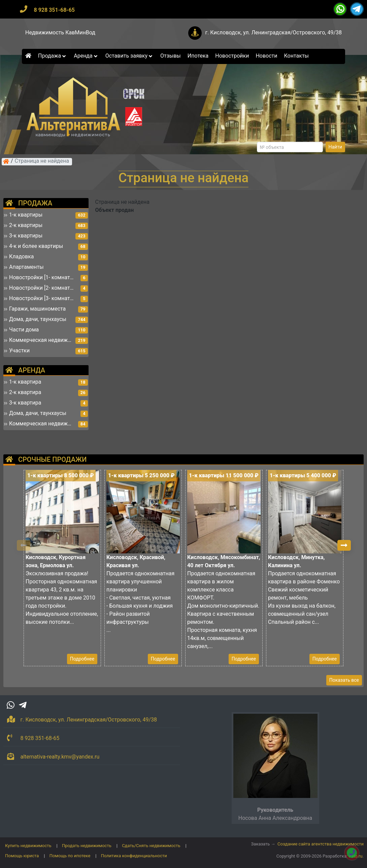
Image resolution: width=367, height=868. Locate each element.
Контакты (296, 56)
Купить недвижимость (28, 846)
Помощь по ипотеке (70, 856)
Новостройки (232, 56)
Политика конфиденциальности (134, 856)
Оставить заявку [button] (129, 56)
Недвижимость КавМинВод (60, 33)
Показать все (344, 680)
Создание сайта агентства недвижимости (321, 844)
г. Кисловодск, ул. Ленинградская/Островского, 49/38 (273, 33)
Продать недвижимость (87, 846)
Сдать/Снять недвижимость (151, 846)
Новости (266, 56)
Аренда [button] (86, 56)
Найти (336, 147)
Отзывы (171, 56)
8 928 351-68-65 (54, 10)
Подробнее (82, 659)
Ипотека (198, 56)
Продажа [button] (53, 56)
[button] (344, 545)
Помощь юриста (22, 856)
